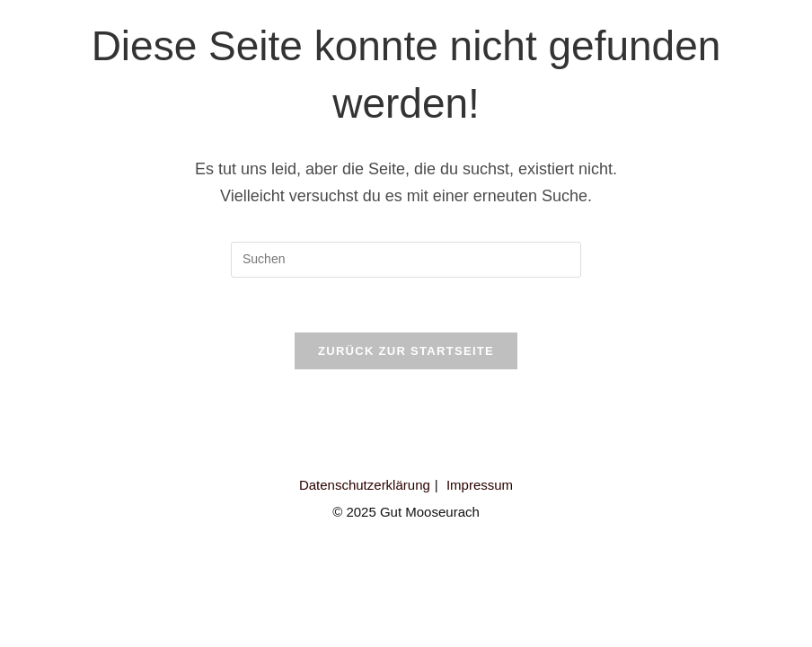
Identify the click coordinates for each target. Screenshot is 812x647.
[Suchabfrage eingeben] (406, 260)
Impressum (480, 485)
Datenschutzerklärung (365, 485)
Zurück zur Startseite (406, 351)
